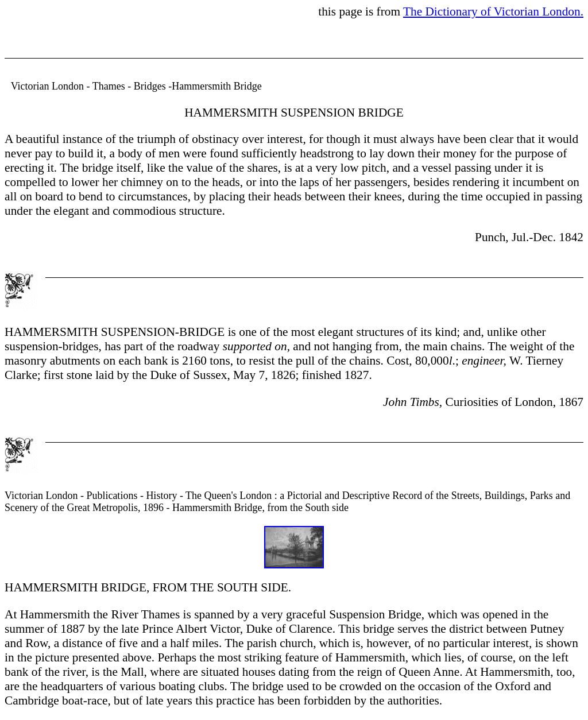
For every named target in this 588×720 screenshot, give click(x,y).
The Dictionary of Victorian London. (493, 11)
